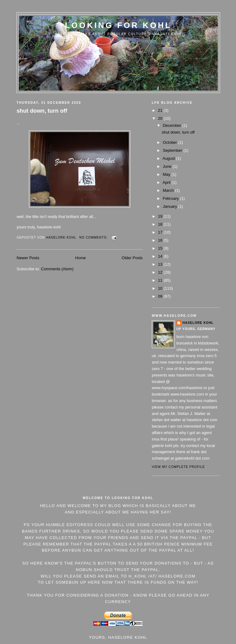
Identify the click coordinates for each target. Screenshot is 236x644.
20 (161, 118)
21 (161, 110)
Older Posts (132, 258)
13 (161, 264)
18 (161, 224)
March (169, 190)
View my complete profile (178, 467)
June (168, 166)
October (171, 142)
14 (161, 256)
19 (161, 216)
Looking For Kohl (118, 25)
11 (161, 280)
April (167, 182)
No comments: (94, 237)
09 (161, 296)
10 (161, 288)
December (173, 125)
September (173, 150)
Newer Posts (28, 258)
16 (161, 240)
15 (161, 248)
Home (81, 258)
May (167, 174)
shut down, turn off (42, 111)
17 (161, 232)
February (171, 198)
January (171, 206)
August (169, 158)
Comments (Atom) (57, 269)
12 (161, 272)
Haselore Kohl (198, 323)
